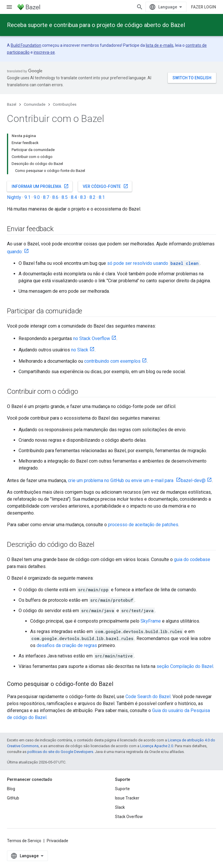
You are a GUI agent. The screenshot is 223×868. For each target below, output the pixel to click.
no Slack (80, 350)
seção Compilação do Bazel (185, 666)
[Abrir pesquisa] (140, 7)
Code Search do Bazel (148, 697)
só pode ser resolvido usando (153, 263)
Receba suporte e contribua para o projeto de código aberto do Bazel (96, 25)
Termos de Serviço (24, 841)
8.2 (92, 197)
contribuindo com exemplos (112, 361)
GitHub (13, 798)
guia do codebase (192, 559)
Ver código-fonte (106, 186)
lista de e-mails (160, 45)
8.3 (83, 197)
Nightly (14, 197)
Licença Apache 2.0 (157, 746)
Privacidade (57, 841)
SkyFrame (151, 621)
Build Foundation (26, 45)
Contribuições (65, 104)
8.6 (55, 197)
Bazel (12, 104)
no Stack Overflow (92, 338)
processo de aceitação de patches (143, 525)
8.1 (102, 197)
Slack (120, 807)
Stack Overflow (129, 817)
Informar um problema (40, 186)
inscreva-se (44, 52)
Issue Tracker (127, 798)
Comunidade (35, 104)
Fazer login (204, 7)
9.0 (37, 197)
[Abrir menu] (9, 7)
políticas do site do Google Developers (60, 752)
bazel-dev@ (193, 480)
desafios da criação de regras (67, 645)
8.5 (65, 197)
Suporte (122, 789)
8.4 (74, 197)
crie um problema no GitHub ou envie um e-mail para (121, 480)
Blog (11, 789)
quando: (15, 252)
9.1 (27, 197)
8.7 (46, 197)
